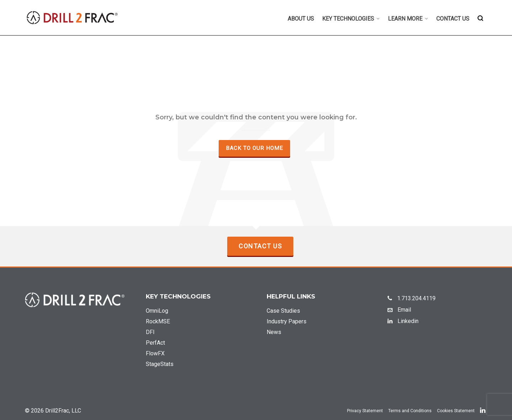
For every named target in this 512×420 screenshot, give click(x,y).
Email (399, 310)
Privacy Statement (365, 411)
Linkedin (403, 321)
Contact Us (260, 246)
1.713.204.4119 (412, 298)
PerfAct (155, 343)
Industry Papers (287, 321)
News (274, 332)
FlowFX (155, 353)
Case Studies (283, 311)
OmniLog (157, 311)
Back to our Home (254, 148)
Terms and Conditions (410, 411)
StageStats (160, 364)
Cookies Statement (456, 411)
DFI (150, 332)
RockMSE (158, 321)
